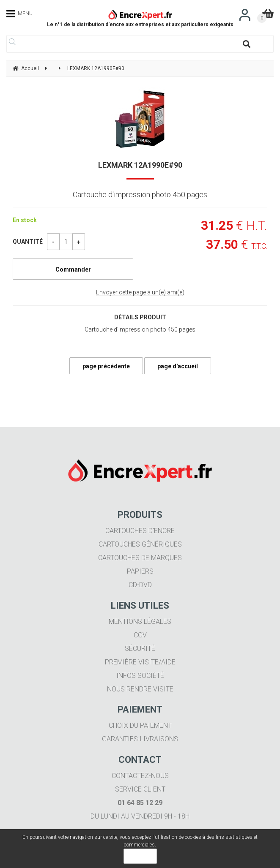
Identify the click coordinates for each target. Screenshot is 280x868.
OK (140, 856)
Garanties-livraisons (140, 739)
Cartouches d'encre (140, 531)
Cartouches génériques (140, 544)
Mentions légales (140, 622)
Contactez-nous (140, 776)
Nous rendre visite (140, 689)
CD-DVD (140, 585)
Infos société (140, 676)
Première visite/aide (140, 662)
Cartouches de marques (140, 558)
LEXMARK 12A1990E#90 (140, 165)
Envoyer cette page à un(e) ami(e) (140, 292)
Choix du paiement (140, 725)
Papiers (140, 571)
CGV (140, 635)
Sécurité (140, 649)
